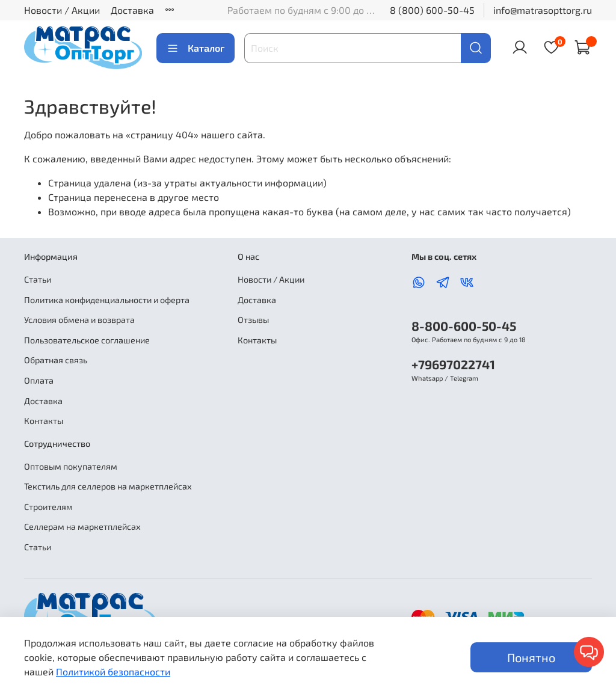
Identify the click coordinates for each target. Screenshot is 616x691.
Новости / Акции (62, 10)
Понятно (531, 657)
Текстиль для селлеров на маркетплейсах (108, 486)
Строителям (48, 507)
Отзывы (253, 320)
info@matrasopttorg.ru (543, 10)
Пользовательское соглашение (87, 340)
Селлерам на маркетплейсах (82, 527)
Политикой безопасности (113, 671)
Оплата (39, 380)
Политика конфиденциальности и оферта (107, 300)
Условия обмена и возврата (79, 320)
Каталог (196, 48)
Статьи (38, 279)
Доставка (132, 10)
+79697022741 (453, 364)
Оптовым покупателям (71, 466)
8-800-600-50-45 (464, 326)
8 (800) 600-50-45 (432, 10)
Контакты (44, 421)
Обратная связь (56, 360)
